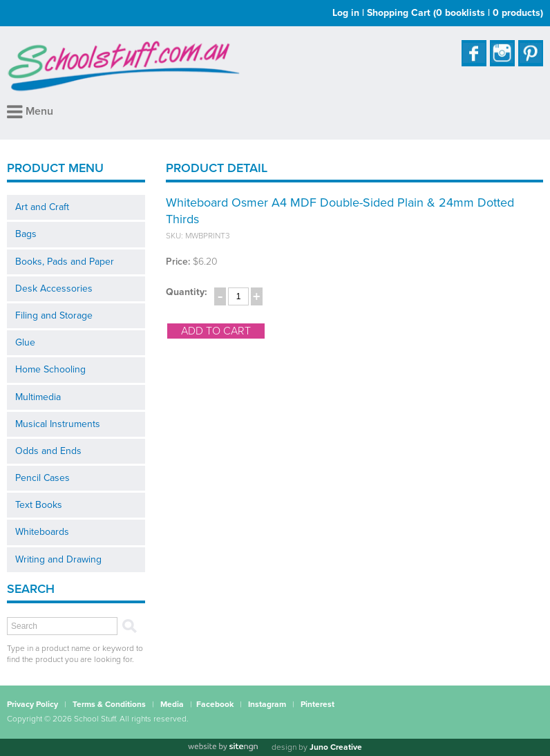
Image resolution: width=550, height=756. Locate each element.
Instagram (267, 704)
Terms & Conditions (109, 704)
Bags (26, 234)
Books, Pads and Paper (65, 262)
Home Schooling (50, 369)
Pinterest (317, 704)
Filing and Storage (54, 315)
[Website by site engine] (222, 747)
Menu (30, 111)
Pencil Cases (42, 478)
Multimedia (38, 397)
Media (172, 704)
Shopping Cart (455, 13)
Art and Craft (42, 207)
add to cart (216, 331)
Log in (346, 13)
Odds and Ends (48, 451)
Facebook (215, 704)
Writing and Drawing (58, 559)
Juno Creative (336, 747)
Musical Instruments (58, 424)
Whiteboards (42, 532)
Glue (25, 342)
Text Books (39, 505)
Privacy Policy (32, 704)
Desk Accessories (54, 289)
